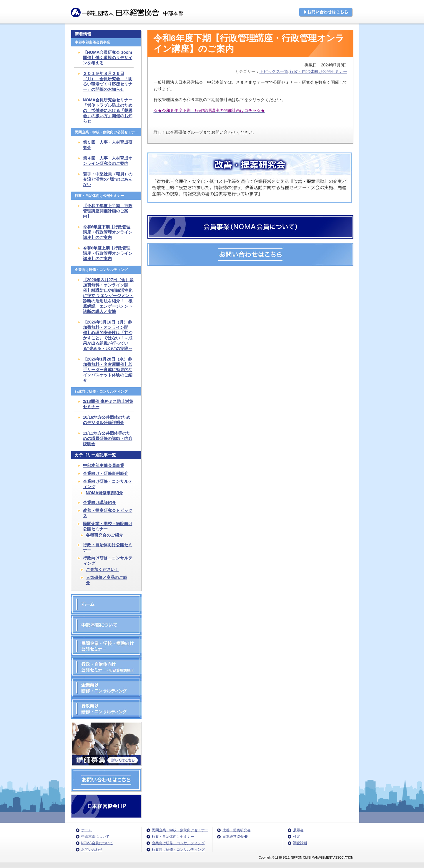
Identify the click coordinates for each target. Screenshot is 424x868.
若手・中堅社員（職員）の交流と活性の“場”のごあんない (108, 179)
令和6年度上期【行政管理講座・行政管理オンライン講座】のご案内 (108, 253)
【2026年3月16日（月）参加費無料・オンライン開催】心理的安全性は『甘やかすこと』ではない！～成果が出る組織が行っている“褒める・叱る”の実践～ (108, 335)
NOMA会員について (97, 843)
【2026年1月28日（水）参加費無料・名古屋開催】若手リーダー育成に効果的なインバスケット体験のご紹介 (108, 370)
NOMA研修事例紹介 (105, 493)
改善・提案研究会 (237, 830)
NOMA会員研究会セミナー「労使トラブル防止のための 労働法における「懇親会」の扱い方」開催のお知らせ (108, 110)
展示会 (298, 830)
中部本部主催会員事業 (104, 465)
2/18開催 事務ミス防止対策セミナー (108, 404)
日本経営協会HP (236, 837)
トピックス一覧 (274, 71)
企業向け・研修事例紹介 (106, 473)
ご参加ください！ (102, 569)
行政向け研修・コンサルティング (108, 561)
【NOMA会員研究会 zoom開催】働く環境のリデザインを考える (108, 58)
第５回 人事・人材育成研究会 (108, 145)
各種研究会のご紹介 (104, 535)
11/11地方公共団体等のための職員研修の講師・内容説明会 (108, 438)
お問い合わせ (92, 849)
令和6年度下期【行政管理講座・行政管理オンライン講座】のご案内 (108, 232)
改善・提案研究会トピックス (108, 513)
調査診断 (300, 843)
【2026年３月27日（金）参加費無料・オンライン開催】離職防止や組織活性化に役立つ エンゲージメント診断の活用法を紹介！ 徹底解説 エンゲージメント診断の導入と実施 (108, 296)
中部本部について (95, 837)
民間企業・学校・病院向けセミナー (180, 830)
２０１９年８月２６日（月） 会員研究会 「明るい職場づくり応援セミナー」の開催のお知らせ (108, 81)
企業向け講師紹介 (99, 502)
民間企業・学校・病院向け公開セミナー (108, 526)
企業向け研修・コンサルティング (108, 484)
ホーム (87, 830)
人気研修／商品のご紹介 (107, 580)
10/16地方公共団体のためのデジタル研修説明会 (107, 420)
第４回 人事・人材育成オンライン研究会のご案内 (108, 161)
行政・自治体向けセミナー (173, 837)
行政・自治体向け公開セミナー (318, 71)
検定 (297, 837)
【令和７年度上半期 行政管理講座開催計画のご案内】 (108, 211)
